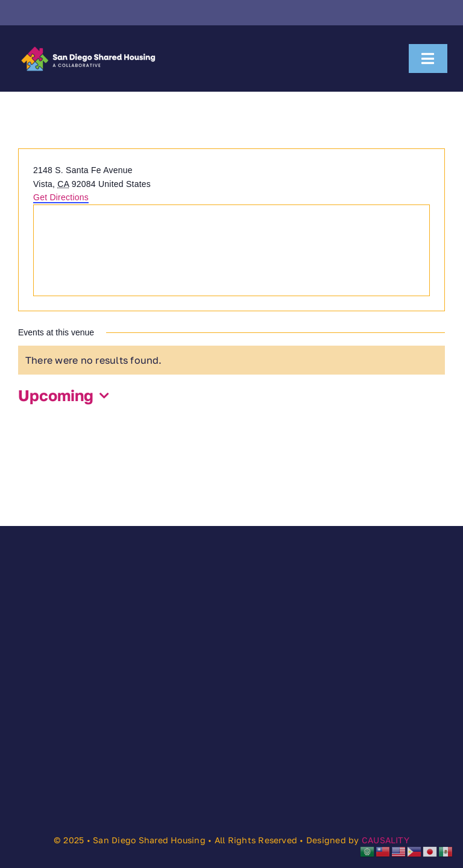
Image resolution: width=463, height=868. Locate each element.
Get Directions (61, 197)
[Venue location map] (231, 250)
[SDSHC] (88, 46)
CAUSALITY (386, 840)
